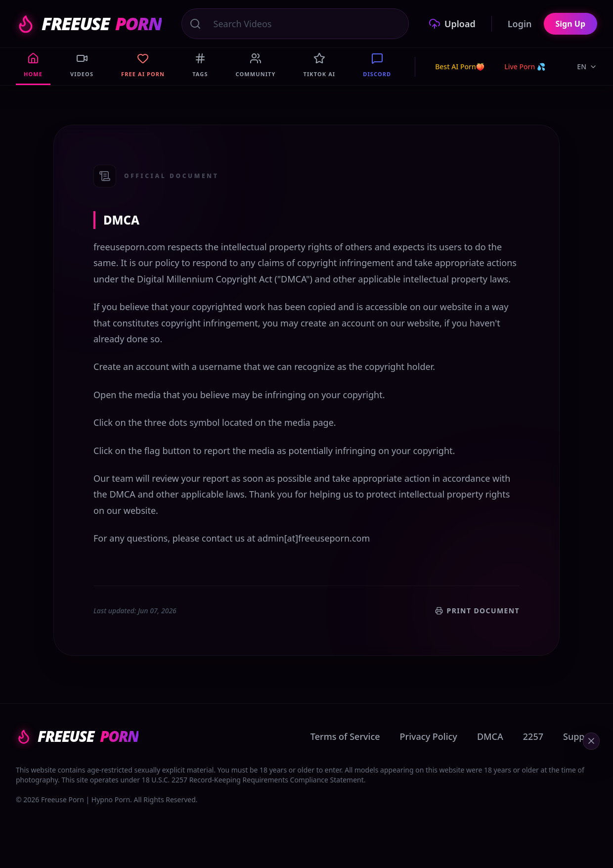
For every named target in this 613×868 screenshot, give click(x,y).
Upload (452, 24)
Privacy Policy (429, 736)
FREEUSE (89, 24)
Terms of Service (345, 736)
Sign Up (570, 24)
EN (587, 67)
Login (520, 24)
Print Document (477, 611)
